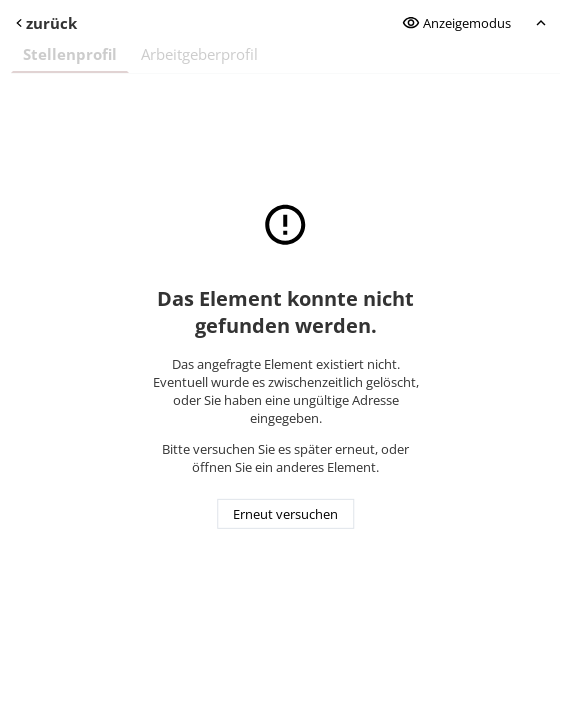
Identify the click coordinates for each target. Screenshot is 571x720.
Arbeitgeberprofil (199, 54)
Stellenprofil (70, 54)
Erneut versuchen (285, 514)
